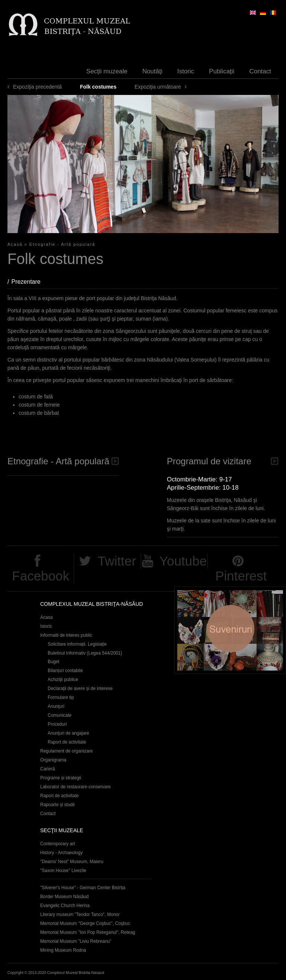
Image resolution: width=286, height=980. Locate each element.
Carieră (47, 769)
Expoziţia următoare (158, 87)
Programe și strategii (61, 778)
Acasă (15, 244)
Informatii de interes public (66, 635)
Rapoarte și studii (58, 805)
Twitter (117, 561)
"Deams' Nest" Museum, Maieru (72, 862)
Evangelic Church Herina (65, 906)
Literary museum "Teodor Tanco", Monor (80, 914)
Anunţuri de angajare (68, 733)
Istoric (186, 71)
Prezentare (29, 282)
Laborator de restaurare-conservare (75, 787)
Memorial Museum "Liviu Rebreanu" (76, 941)
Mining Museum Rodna (63, 950)
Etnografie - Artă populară (62, 244)
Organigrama (53, 760)
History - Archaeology (61, 853)
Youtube (183, 561)
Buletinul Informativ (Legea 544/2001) (85, 653)
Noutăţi (152, 71)
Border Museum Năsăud (64, 897)
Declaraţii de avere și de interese (80, 688)
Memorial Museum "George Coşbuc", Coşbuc (85, 923)
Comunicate (60, 715)
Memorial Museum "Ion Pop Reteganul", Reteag (88, 932)
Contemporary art (58, 844)
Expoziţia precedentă (37, 87)
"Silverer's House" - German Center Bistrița (83, 888)
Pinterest (241, 576)
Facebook (41, 576)
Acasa (46, 617)
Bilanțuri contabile (65, 671)
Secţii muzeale (107, 71)
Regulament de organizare (66, 751)
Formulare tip (61, 697)
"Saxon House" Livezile (63, 871)
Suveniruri (230, 630)
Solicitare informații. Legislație (77, 644)
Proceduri (57, 724)
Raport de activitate (67, 742)
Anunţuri (56, 706)
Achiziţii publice (63, 680)
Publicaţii (222, 71)
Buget (53, 662)
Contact (260, 71)
